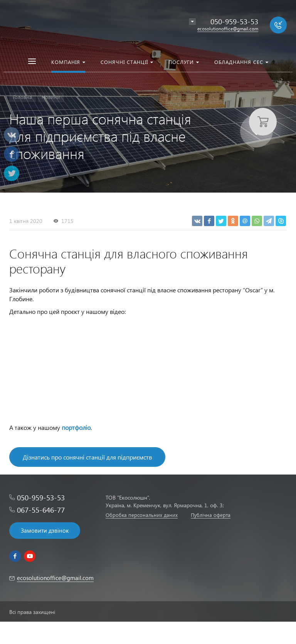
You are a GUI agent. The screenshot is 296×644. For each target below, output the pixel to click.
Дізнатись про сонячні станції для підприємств (87, 457)
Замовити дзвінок (45, 530)
